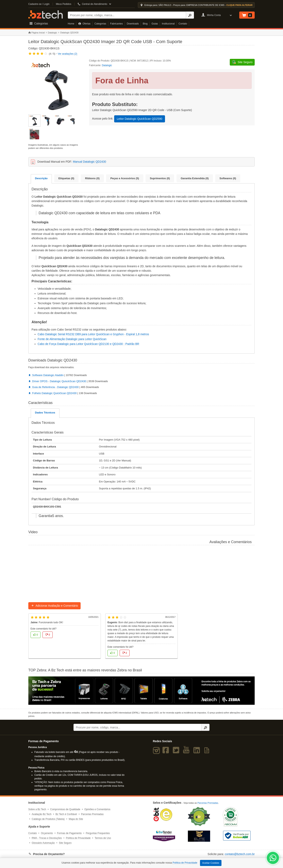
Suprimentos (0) (160, 178)
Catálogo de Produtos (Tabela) (48, 819)
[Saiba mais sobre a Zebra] (141, 691)
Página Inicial (37, 33)
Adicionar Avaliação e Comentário (55, 606)
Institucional (168, 24)
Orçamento (47, 833)
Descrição (41, 178)
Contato (183, 24)
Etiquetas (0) (66, 178)
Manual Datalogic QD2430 (89, 162)
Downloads (133, 24)
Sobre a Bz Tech (37, 809)
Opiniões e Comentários (97, 809)
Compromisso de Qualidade (65, 809)
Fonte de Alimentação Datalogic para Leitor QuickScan (72, 339)
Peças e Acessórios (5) (125, 178)
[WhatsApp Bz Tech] (273, 858)
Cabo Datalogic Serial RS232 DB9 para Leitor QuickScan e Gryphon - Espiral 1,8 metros (93, 334)
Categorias (100, 24)
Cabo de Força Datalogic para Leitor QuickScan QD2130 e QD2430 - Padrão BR (88, 344)
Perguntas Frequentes (98, 833)
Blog (145, 24)
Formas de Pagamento (69, 833)
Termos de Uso (103, 838)
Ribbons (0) (92, 178)
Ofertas (84, 24)
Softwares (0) (228, 178)
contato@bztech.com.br (240, 854)
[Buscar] (127, 15)
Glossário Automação (43, 843)
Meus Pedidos (64, 4)
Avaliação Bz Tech (42, 814)
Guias (155, 24)
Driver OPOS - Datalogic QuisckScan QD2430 (57, 381)
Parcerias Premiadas (92, 814)
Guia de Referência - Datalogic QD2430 (54, 387)
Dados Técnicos (45, 413)
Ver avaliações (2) (67, 54)
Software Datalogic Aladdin (46, 375)
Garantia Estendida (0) (195, 178)
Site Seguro (65, 843)
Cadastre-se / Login (39, 4)
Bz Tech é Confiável (66, 814)
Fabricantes (116, 24)
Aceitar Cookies (211, 863)
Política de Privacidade (78, 838)
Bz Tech (46, 14)
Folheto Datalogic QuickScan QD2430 (53, 393)
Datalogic (52, 33)
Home (71, 24)
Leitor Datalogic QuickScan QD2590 (140, 119)
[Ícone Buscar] (190, 15)
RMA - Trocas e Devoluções (47, 838)
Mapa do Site (76, 819)
